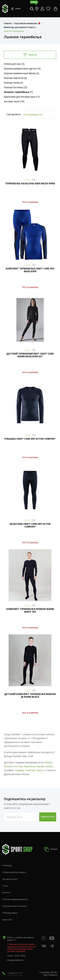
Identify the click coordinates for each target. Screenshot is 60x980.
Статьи (5, 886)
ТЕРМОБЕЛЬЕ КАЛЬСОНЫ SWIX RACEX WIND (30, 183)
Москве (8, 766)
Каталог (51, 849)
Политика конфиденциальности (15, 899)
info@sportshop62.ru (15, 960)
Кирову (40, 766)
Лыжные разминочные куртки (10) (22, 69)
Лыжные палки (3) (13, 83)
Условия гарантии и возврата (14, 872)
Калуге (49, 766)
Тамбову (30, 770)
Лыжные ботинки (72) (16, 87)
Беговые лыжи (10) (14, 101)
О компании (7, 865)
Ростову (18, 766)
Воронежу (29, 766)
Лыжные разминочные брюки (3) (21, 73)
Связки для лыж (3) (14, 64)
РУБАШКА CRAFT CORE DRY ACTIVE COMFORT (30, 439)
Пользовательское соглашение (15, 906)
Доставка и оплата (10, 879)
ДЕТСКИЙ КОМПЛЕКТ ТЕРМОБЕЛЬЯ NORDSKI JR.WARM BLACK (30, 695)
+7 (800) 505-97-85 (15, 973)
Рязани (48, 762)
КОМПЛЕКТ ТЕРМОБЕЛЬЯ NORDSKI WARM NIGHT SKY (30, 610)
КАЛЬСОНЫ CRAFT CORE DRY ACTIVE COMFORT (30, 525)
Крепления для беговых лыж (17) (22, 97)
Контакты (6, 892)
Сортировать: (14, 114)
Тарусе (40, 770)
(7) (18, 92)
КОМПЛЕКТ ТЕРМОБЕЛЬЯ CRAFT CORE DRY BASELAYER (30, 270)
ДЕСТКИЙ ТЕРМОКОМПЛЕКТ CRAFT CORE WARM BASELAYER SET (30, 355)
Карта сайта (7, 920)
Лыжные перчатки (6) (15, 78)
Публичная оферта (10, 913)
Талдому (19, 770)
